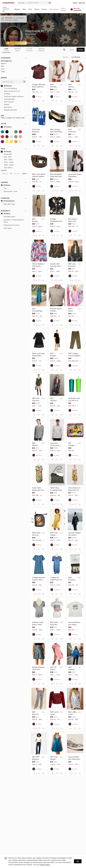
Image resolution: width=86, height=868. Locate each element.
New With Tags (8, 204)
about (72, 50)
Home (37, 9)
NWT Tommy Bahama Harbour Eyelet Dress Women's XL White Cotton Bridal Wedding (72, 86)
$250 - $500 (7, 165)
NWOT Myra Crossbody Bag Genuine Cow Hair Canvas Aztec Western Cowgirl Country (56, 489)
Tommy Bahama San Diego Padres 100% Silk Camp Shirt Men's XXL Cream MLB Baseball (75, 624)
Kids (30, 9)
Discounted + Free (9, 191)
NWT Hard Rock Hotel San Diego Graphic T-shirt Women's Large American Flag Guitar (54, 624)
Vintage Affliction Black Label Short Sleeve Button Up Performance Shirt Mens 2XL (39, 86)
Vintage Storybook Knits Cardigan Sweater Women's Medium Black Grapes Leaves (56, 220)
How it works (63, 9)
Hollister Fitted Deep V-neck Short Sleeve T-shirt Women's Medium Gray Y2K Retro (38, 624)
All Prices (6, 152)
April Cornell (7, 102)
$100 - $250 (7, 162)
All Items (6, 185)
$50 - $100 (7, 160)
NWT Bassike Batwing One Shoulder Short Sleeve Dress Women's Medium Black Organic (54, 355)
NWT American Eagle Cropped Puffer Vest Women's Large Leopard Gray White (73, 131)
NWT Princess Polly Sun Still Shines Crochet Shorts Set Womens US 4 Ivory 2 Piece (54, 86)
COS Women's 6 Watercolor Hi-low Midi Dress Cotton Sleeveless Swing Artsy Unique (75, 489)
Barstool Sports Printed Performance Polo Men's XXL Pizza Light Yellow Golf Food (56, 310)
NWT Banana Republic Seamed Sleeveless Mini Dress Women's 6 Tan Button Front (36, 220)
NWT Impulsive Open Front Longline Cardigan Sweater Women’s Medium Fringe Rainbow (54, 399)
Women (17, 9)
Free (4, 188)
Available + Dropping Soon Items (12, 221)
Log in (75, 3)
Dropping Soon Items (10, 225)
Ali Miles (6, 94)
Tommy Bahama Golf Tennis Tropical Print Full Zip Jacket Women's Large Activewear (38, 265)
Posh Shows (54, 9)
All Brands (6, 86)
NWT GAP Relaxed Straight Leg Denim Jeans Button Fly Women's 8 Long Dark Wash (36, 758)
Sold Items (6, 228)
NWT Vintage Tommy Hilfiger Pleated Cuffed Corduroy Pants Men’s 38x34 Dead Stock (74, 355)
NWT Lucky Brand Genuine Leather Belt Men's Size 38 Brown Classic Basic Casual (39, 175)
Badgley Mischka (9, 110)
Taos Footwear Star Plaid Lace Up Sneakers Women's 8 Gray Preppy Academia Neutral (74, 758)
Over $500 (7, 168)
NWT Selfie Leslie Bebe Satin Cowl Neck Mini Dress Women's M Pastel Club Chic (73, 713)
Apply (24, 173)
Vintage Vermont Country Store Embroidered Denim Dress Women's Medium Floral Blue (38, 579)
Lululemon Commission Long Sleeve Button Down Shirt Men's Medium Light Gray (55, 444)
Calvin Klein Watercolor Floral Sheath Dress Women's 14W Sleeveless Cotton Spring (39, 489)
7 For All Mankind (9, 88)
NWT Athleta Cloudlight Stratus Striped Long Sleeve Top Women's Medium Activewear (36, 444)
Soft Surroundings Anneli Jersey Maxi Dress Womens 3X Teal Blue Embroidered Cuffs (38, 310)
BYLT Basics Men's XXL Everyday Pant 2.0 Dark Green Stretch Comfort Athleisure (74, 220)
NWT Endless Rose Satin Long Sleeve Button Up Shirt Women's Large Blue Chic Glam (72, 668)
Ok (78, 861)
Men (24, 9)
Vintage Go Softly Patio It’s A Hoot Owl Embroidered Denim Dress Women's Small (57, 579)
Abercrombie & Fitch (10, 91)
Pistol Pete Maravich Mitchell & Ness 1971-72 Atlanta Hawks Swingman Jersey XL (39, 131)
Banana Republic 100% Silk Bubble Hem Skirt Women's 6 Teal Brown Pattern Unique (39, 668)
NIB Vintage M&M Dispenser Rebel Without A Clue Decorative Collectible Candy (72, 444)
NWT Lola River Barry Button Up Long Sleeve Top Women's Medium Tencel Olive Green (72, 265)
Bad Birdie (6, 107)
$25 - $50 (6, 157)
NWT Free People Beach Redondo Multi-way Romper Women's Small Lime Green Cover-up (54, 534)
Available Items (8, 217)
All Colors (6, 127)
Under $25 (6, 154)
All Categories (6, 61)
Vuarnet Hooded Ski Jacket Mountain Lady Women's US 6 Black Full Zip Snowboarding (74, 534)
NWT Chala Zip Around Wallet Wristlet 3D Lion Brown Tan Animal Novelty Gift (36, 534)
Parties (44, 9)
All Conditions (8, 201)
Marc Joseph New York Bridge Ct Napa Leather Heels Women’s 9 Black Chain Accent (57, 131)
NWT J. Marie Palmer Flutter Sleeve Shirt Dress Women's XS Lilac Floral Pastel (72, 310)
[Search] (37, 3)
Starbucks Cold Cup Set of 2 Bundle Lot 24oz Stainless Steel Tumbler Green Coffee (74, 399)
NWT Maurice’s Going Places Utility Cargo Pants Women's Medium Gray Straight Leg (36, 713)
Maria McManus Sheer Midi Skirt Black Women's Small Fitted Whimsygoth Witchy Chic (56, 175)
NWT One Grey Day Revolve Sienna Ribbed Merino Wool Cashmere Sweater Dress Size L (36, 399)
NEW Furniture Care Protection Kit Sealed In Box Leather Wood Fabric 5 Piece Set (72, 579)
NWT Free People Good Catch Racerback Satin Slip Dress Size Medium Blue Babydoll (54, 758)
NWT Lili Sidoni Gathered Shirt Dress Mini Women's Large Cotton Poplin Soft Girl (54, 668)
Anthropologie (8, 99)
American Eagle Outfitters (12, 96)
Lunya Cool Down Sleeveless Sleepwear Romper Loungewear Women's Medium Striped (75, 175)
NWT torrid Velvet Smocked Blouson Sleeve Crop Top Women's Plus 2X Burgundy (54, 713)
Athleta (5, 105)
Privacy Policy (45, 865)
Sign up (82, 3)
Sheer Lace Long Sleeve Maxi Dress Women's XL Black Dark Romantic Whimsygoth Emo (39, 355)
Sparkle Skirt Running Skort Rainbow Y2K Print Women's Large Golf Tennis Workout (57, 265)
